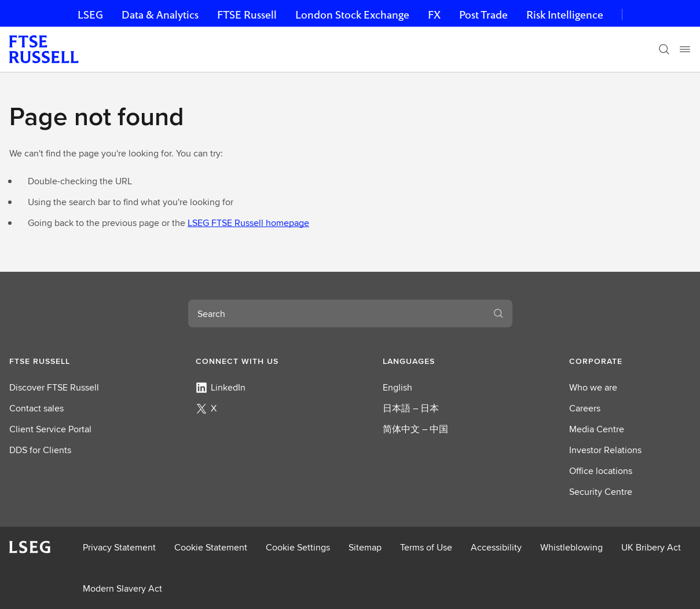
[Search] (664, 49)
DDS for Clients (40, 450)
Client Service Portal (50, 429)
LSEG (90, 15)
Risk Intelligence (565, 15)
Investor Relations (605, 450)
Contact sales (36, 408)
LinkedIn (221, 387)
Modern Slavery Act (122, 588)
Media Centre (597, 429)
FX (434, 15)
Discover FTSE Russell (54, 387)
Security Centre (601, 492)
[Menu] (685, 49)
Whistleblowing (571, 547)
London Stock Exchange (352, 15)
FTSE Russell (247, 15)
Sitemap (365, 547)
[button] (70, 361)
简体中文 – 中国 (415, 429)
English (397, 387)
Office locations (601, 471)
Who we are (593, 387)
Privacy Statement (119, 547)
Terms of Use (426, 547)
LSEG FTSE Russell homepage (248, 223)
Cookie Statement (211, 547)
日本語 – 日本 (411, 408)
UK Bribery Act (651, 547)
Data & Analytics (160, 15)
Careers (585, 408)
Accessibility (496, 547)
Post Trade (483, 15)
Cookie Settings (298, 547)
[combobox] (336, 313)
